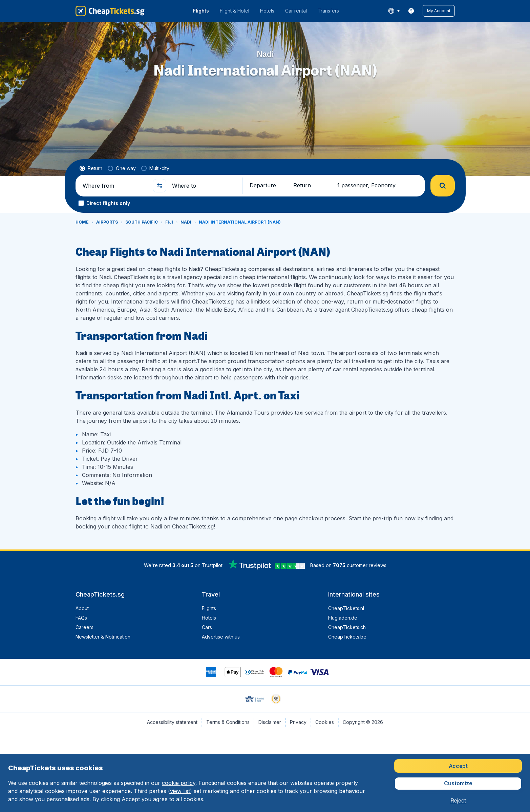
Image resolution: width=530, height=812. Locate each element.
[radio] (91, 168)
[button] (439, 11)
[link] (411, 11)
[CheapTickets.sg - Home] (110, 11)
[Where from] (115, 186)
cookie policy (179, 783)
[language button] (394, 11)
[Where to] (204, 186)
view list (180, 791)
